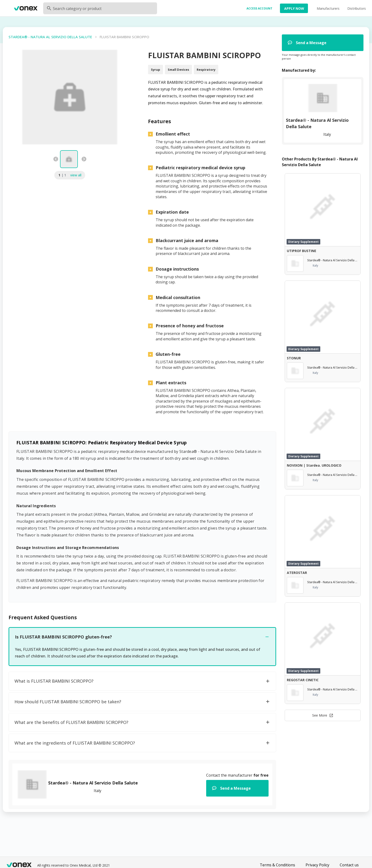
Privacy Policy (317, 865)
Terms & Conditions (277, 865)
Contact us (349, 865)
